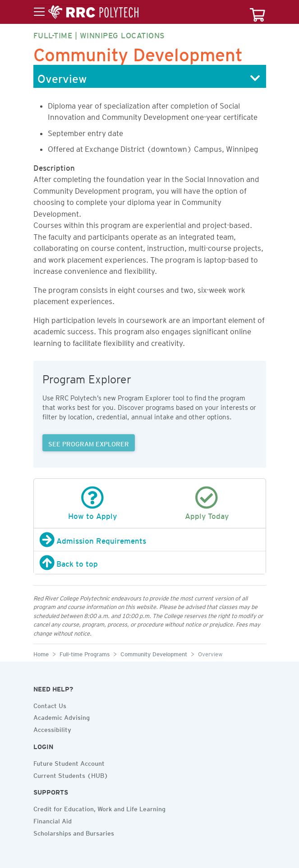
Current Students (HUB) (71, 774)
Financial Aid (53, 820)
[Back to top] (150, 563)
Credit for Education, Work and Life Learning (99, 808)
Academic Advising (62, 716)
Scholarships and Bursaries (74, 832)
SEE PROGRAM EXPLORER (89, 443)
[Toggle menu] (86, 12)
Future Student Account (69, 762)
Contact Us (50, 704)
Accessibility (52, 728)
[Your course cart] (258, 12)
